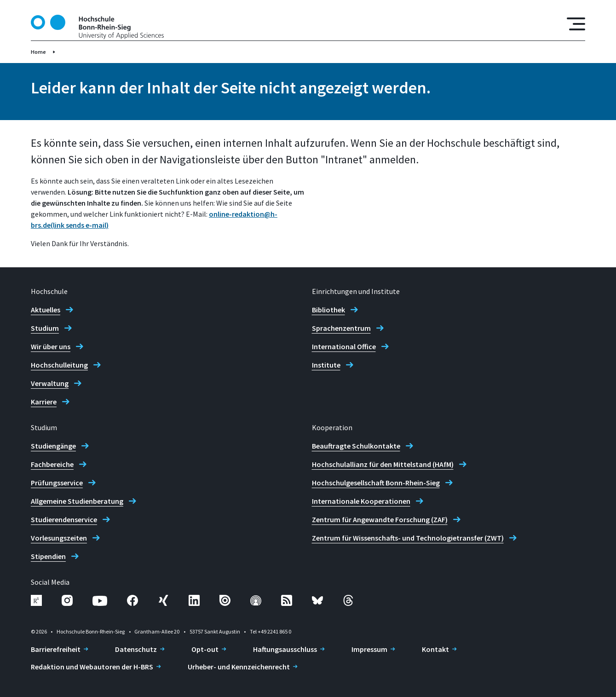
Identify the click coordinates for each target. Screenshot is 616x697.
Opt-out (205, 649)
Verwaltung (50, 383)
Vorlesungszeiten (59, 538)
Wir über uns (51, 346)
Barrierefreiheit (56, 649)
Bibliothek (328, 310)
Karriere (44, 402)
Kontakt (435, 649)
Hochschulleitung (59, 365)
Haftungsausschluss (285, 649)
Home (38, 52)
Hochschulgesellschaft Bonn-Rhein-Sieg (376, 483)
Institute (326, 365)
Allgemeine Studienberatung (77, 501)
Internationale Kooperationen (361, 501)
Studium (45, 328)
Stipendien (48, 556)
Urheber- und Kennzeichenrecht (239, 667)
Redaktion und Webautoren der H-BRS (92, 667)
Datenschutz (136, 649)
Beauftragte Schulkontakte (356, 446)
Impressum (369, 649)
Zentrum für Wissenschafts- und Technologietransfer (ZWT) (408, 538)
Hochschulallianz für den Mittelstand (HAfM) (383, 464)
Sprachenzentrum (341, 328)
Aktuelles (46, 310)
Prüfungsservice (57, 483)
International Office (344, 346)
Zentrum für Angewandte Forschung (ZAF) (380, 519)
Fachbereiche (52, 464)
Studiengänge (53, 446)
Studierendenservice (64, 519)
